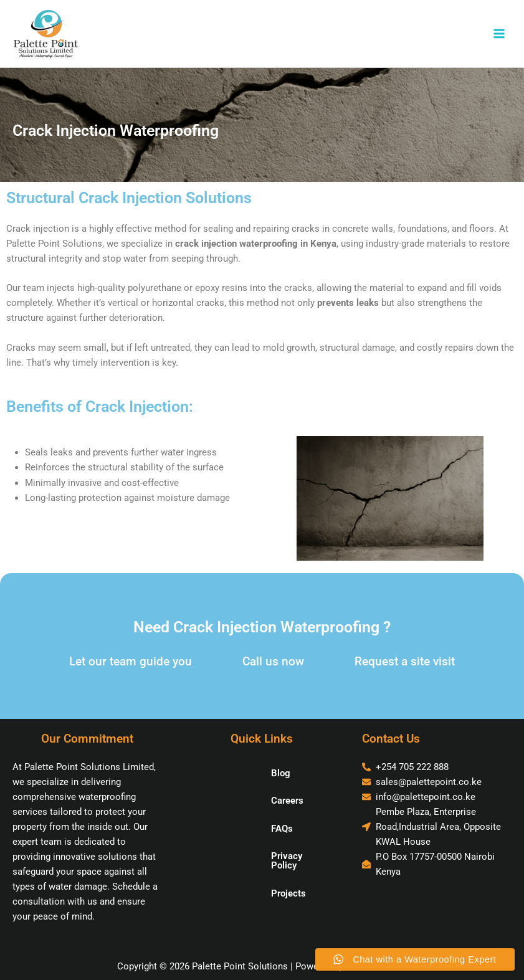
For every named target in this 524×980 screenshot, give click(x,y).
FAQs (243, 829)
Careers (249, 801)
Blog (242, 773)
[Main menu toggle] (499, 34)
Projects (250, 884)
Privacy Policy (262, 856)
